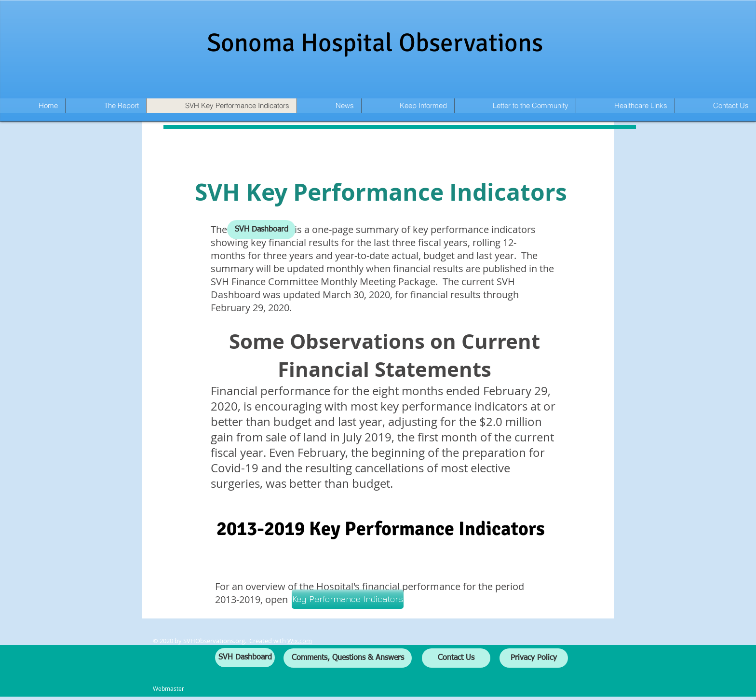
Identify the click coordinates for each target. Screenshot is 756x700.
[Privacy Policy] (534, 658)
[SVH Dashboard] (261, 230)
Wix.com (300, 641)
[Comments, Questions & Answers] (348, 658)
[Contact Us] (456, 658)
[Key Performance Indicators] (348, 599)
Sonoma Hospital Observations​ (375, 43)
